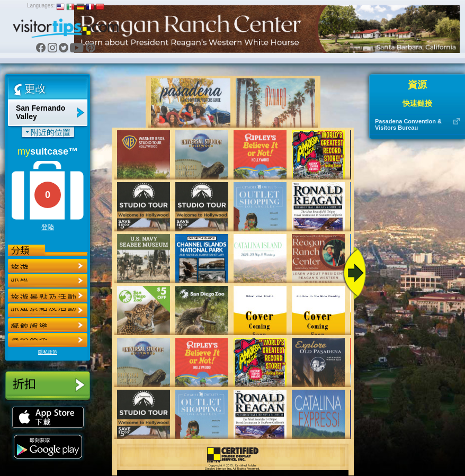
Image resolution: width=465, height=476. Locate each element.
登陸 (48, 227)
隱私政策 (48, 352)
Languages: (41, 6)
